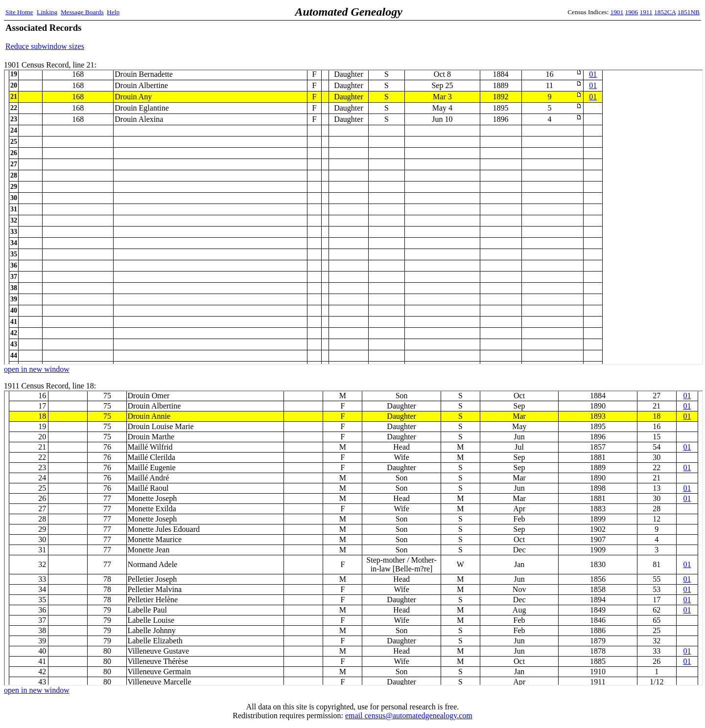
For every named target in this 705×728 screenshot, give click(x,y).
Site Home (19, 12)
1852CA (665, 12)
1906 (632, 12)
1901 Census (353, 217)
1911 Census (353, 538)
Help (113, 12)
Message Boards (82, 12)
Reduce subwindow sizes (45, 46)
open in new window (37, 369)
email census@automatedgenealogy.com (409, 716)
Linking (47, 12)
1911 (646, 12)
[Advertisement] (585, 37)
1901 (617, 12)
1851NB (689, 12)
